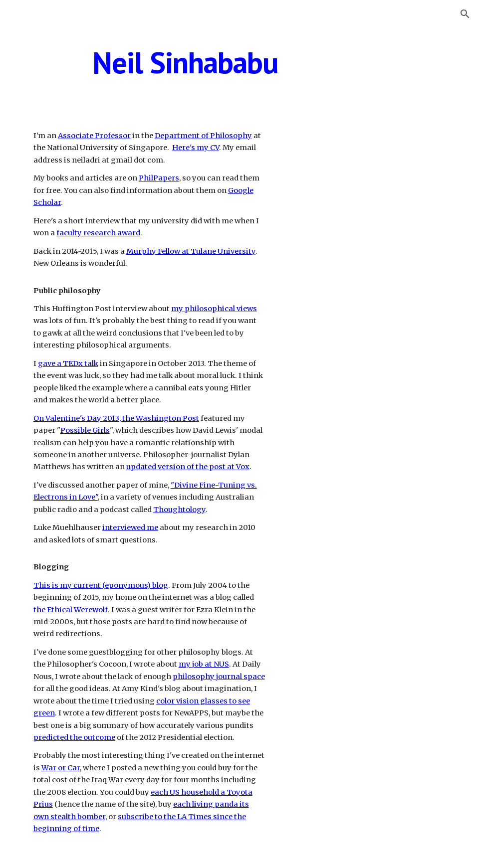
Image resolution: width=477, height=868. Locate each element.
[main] (185, 62)
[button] (465, 14)
